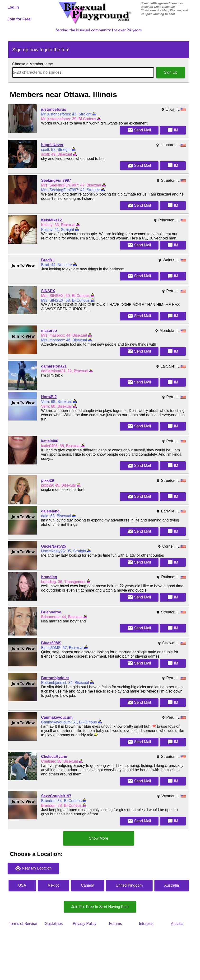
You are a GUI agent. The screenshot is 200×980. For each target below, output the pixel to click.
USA (22, 885)
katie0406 (50, 441)
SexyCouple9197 (56, 796)
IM (173, 130)
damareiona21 (54, 366)
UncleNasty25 (53, 546)
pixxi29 (47, 480)
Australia (172, 885)
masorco (49, 331)
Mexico (53, 885)
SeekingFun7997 (56, 180)
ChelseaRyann (54, 757)
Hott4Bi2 (49, 397)
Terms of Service (23, 924)
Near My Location (33, 868)
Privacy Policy (85, 924)
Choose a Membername (33, 64)
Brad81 (47, 260)
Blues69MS (51, 643)
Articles (177, 924)
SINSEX (48, 291)
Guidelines (54, 924)
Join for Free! (20, 19)
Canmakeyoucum (57, 717)
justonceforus (54, 109)
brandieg (49, 577)
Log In (13, 7)
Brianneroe (51, 612)
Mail (139, 130)
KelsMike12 (51, 220)
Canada (88, 885)
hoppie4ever (52, 145)
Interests (146, 924)
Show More (99, 838)
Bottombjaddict (55, 678)
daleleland (50, 511)
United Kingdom (129, 885)
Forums (115, 924)
